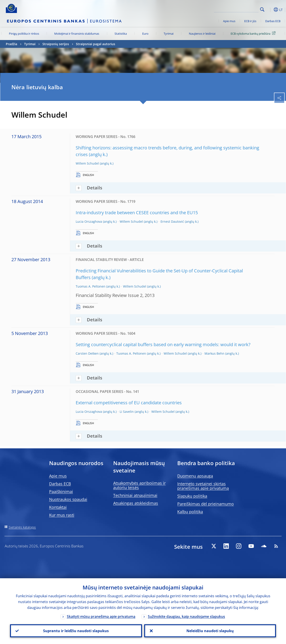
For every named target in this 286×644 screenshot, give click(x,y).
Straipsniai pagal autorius (96, 44)
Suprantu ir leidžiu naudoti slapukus (76, 631)
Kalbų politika (190, 512)
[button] (269, 10)
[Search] (236, 9)
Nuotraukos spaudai (68, 499)
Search (262, 10)
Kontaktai (58, 507)
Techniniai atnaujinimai (135, 495)
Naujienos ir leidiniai (202, 34)
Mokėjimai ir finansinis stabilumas (77, 34)
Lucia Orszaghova (89, 221)
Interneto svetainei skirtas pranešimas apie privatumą (203, 486)
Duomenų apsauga (195, 476)
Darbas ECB (273, 21)
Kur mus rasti (62, 515)
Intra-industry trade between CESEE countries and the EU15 (137, 213)
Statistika (121, 34)
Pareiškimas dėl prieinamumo (206, 504)
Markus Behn (214, 353)
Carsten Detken (87, 353)
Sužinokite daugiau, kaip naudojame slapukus (186, 616)
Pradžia (11, 44)
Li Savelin (127, 412)
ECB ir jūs (250, 21)
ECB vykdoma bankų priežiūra (254, 33)
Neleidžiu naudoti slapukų (210, 631)
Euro (145, 34)
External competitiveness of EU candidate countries (129, 403)
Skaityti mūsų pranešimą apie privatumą (101, 616)
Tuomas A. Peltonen (91, 286)
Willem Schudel (87, 163)
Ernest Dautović (172, 221)
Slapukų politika (192, 496)
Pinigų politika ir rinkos (24, 34)
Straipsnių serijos (56, 44)
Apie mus (229, 21)
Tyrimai (169, 34)
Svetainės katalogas (22, 527)
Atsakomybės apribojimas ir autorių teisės (139, 485)
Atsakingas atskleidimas (136, 503)
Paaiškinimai (61, 491)
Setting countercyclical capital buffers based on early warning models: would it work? (163, 344)
